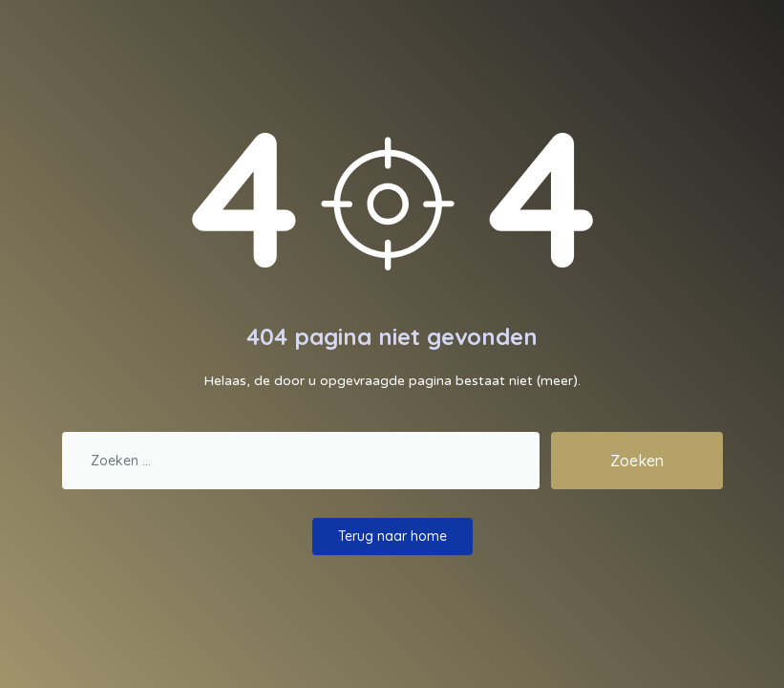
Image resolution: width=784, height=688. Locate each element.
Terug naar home (392, 536)
